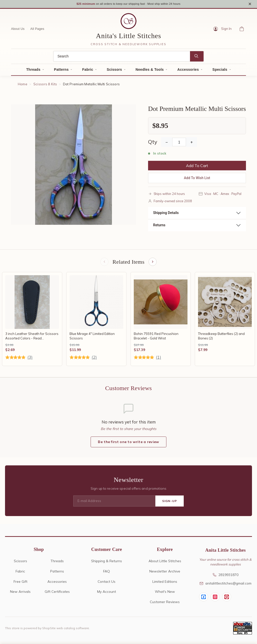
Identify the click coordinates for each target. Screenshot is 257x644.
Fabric (88, 71)
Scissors (114, 71)
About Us (18, 30)
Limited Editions (165, 584)
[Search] (122, 58)
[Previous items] (104, 264)
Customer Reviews (165, 604)
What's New (165, 594)
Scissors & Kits (45, 86)
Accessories (188, 71)
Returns (159, 227)
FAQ (107, 573)
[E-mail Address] (114, 504)
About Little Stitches (165, 563)
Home (23, 86)
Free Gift (20, 584)
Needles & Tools (150, 71)
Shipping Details (166, 214)
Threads (33, 71)
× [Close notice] (250, 5)
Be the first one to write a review (128, 444)
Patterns (61, 71)
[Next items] (153, 264)
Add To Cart (197, 167)
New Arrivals (20, 594)
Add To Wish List (197, 180)
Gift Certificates (57, 594)
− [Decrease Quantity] (167, 144)
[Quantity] (179, 144)
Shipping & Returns (107, 563)
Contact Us (107, 584)
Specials (220, 71)
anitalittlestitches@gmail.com (226, 586)
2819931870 (226, 577)
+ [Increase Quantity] (191, 144)
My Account (107, 594)
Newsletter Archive (165, 573)
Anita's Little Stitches (128, 38)
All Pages (37, 30)
